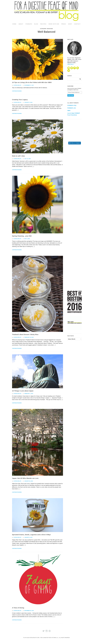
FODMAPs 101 (72, 108)
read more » (71, 64)
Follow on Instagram (75, 143)
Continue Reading (17, 91)
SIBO (69, 111)
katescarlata (17, 85)
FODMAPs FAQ (72, 106)
